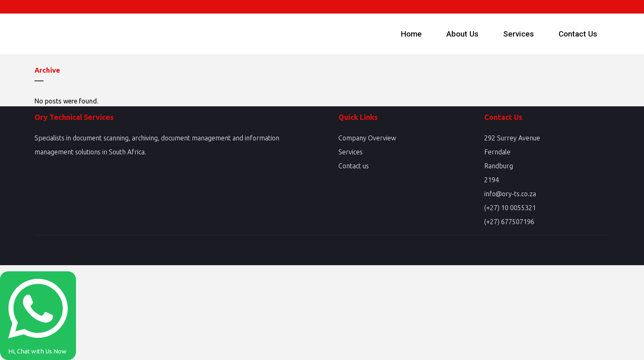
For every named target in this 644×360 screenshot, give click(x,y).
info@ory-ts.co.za (510, 194)
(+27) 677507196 (509, 222)
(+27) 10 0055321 (510, 208)
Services (351, 152)
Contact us (354, 166)
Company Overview (367, 138)
